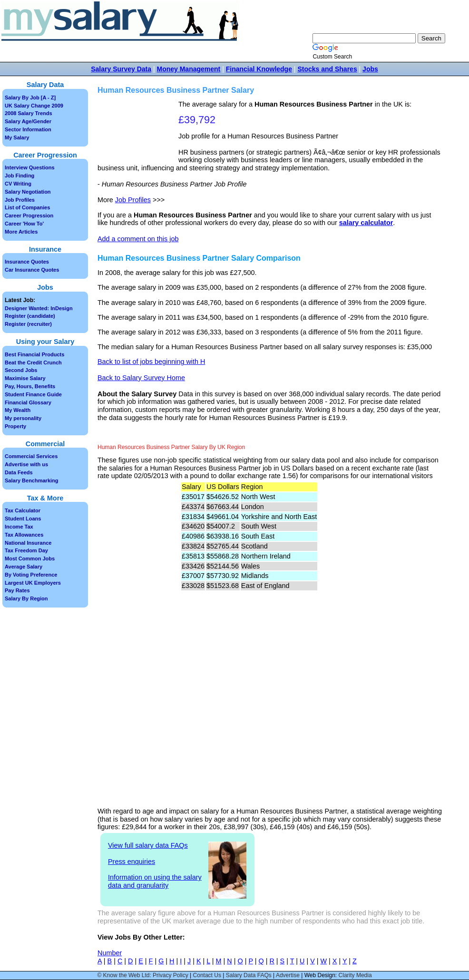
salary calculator (366, 223)
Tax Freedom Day (26, 550)
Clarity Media (355, 975)
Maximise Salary (25, 378)
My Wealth (18, 410)
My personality (23, 418)
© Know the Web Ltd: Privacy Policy (142, 975)
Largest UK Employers (33, 583)
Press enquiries (132, 862)
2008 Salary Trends (29, 113)
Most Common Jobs (30, 559)
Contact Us (207, 975)
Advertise (288, 975)
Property (15, 426)
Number (110, 953)
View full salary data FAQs (148, 845)
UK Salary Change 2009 (34, 106)
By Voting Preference (31, 575)
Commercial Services (31, 456)
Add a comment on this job (138, 239)
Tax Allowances (24, 535)
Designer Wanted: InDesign (39, 308)
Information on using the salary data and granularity (155, 881)
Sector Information (28, 129)
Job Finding (20, 176)
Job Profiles (133, 200)
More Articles (21, 232)
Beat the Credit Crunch (33, 363)
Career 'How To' (24, 224)
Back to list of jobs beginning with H (151, 362)
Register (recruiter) (28, 324)
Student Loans (23, 519)
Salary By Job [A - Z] (30, 98)
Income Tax (19, 527)
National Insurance (28, 543)
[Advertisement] (139, 130)
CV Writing (18, 184)
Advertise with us (26, 464)
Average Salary (24, 567)
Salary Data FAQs (249, 975)
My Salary (17, 137)
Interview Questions (30, 167)
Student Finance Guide (33, 394)
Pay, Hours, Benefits (30, 386)
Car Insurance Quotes (32, 270)
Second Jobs (21, 370)
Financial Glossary (28, 402)
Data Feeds (19, 472)
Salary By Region (26, 598)
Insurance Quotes (27, 262)
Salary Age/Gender (28, 121)
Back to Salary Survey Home (141, 378)
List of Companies (27, 207)
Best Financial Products (34, 354)
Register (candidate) (30, 316)
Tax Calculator (23, 510)
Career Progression (29, 216)
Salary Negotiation (28, 192)
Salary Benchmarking (32, 480)
